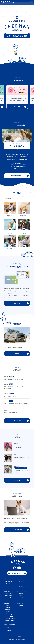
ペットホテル (22, 598)
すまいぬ (7, 614)
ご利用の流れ (8, 584)
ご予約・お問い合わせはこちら (17, 574)
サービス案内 (8, 580)
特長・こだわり (9, 582)
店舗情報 (17, 354)
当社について (21, 604)
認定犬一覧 (17, 303)
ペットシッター (22, 594)
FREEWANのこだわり (17, 176)
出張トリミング (9, 596)
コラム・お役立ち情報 (10, 626)
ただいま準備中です (17, 531)
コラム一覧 (17, 481)
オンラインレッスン (23, 588)
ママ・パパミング (9, 598)
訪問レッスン (22, 586)
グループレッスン (23, 584)
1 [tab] (16, 112)
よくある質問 (8, 632)
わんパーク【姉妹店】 (10, 621)
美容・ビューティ (9, 592)
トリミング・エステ (10, 594)
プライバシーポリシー (17, 637)
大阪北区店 (8, 608)
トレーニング (21, 580)
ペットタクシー (22, 596)
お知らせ (7, 628)
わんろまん (8, 612)
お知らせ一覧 (17, 421)
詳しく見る (17, 107)
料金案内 (21, 607)
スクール (21, 582)
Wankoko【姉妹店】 (9, 618)
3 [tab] (18, 112)
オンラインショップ (23, 600)
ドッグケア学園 (9, 616)
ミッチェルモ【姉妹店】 (10, 620)
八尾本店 (7, 607)
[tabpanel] (17, 96)
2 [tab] (17, 112)
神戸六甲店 (8, 610)
